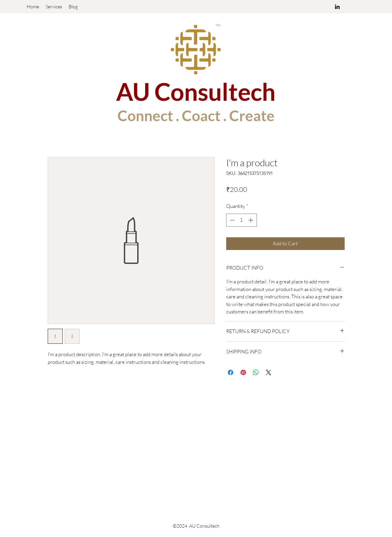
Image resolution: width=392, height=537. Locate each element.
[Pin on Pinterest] (243, 372)
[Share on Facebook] (231, 372)
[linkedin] (337, 7)
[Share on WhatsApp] (256, 372)
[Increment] (251, 220)
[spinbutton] (241, 220)
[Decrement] (232, 220)
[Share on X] (269, 372)
